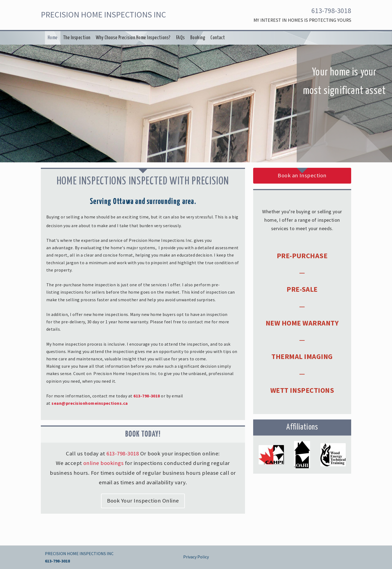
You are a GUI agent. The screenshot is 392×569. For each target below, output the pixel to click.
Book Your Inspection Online (143, 501)
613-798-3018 (331, 11)
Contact (218, 38)
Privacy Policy (196, 557)
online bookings (103, 463)
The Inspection (77, 38)
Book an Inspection (302, 175)
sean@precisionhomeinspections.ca (90, 403)
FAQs (180, 38)
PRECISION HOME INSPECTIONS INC (103, 14)
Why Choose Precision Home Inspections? (133, 38)
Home (53, 38)
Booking (198, 38)
